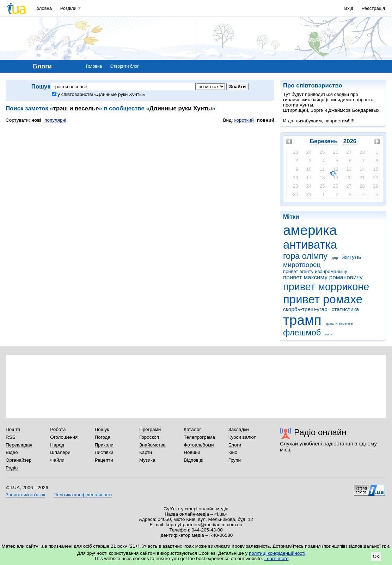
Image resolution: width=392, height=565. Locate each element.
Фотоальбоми (199, 445)
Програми (150, 429)
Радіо (12, 468)
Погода (103, 437)
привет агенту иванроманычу (315, 271)
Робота (58, 429)
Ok (376, 556)
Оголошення (64, 437)
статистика (345, 309)
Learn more (277, 558)
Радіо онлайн (320, 432)
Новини (192, 452)
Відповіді (194, 460)
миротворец (302, 265)
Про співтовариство (313, 86)
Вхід (349, 8)
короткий (244, 120)
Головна (43, 8)
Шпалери (60, 452)
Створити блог (125, 66)
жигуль (352, 257)
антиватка (310, 245)
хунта (329, 335)
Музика (147, 460)
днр (335, 257)
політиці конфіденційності (277, 553)
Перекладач (19, 445)
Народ (57, 445)
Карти (146, 452)
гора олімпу (305, 256)
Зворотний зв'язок (25, 495)
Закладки (239, 429)
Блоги (235, 445)
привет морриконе (326, 287)
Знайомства (152, 445)
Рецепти (104, 460)
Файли (57, 460)
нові (36, 120)
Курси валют (242, 437)
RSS (11, 437)
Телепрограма (199, 437)
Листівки (104, 452)
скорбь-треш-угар (305, 309)
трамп (302, 320)
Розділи (68, 8)
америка (310, 230)
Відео (12, 452)
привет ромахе (323, 299)
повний (266, 120)
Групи (235, 460)
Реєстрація (373, 8)
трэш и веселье (339, 323)
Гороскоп (149, 437)
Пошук (102, 429)
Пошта (13, 429)
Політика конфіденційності (83, 495)
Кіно (233, 452)
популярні (55, 120)
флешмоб (302, 333)
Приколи (104, 445)
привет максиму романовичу (323, 277)
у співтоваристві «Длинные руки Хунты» (99, 94)
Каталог (192, 429)
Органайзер (19, 460)
